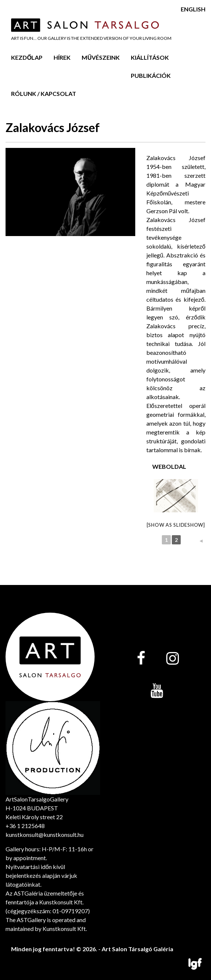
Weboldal (169, 466)
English (193, 9)
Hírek (62, 57)
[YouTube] (157, 691)
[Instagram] (173, 659)
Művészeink (101, 57)
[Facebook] (141, 659)
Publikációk (151, 75)
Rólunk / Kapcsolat (44, 94)
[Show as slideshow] (176, 525)
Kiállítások (150, 57)
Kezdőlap (27, 57)
